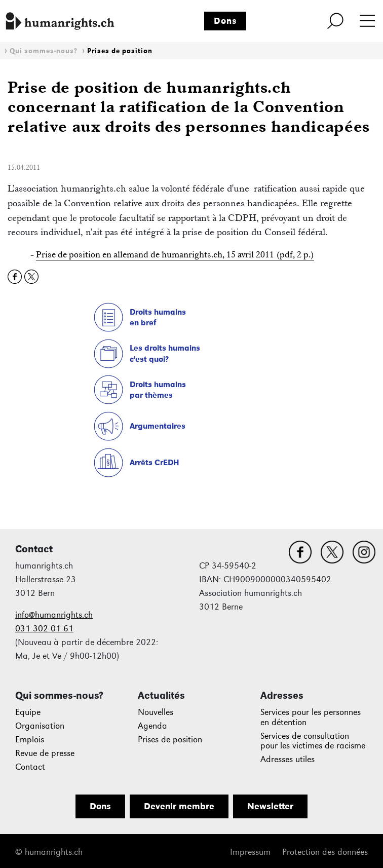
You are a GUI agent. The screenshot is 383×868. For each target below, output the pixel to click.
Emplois (30, 740)
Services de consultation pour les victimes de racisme (313, 741)
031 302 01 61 (44, 629)
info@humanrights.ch (54, 615)
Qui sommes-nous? (44, 51)
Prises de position (120, 51)
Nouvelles (156, 712)
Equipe (28, 712)
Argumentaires (158, 426)
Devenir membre (179, 806)
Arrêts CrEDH (155, 462)
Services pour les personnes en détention (311, 717)
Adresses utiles (288, 759)
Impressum (250, 852)
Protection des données (325, 852)
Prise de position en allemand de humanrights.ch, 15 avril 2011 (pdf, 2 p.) (175, 254)
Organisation (40, 726)
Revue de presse (45, 753)
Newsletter (270, 806)
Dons (225, 21)
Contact (30, 767)
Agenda (152, 726)
